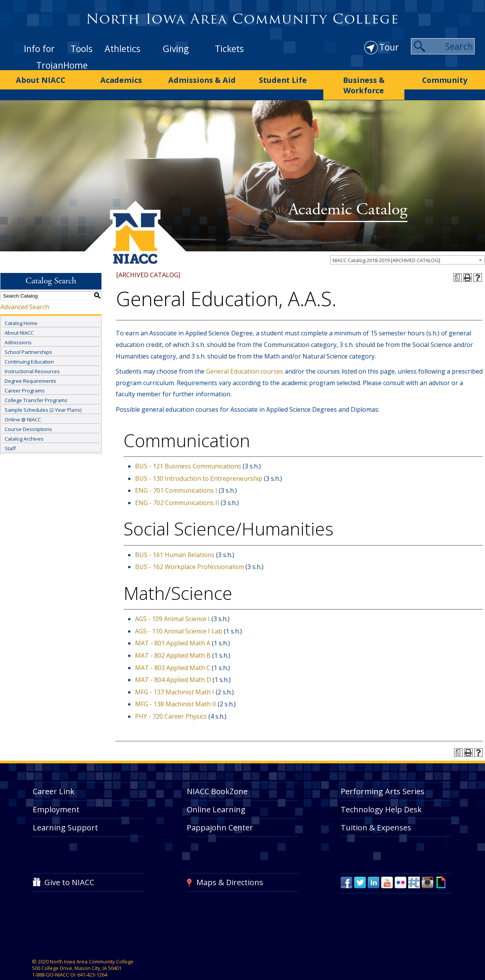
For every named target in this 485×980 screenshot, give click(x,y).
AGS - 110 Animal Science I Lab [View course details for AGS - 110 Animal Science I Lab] (179, 616)
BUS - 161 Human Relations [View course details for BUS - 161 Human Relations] (175, 539)
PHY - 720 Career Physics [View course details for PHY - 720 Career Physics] (171, 701)
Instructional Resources (32, 356)
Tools (82, 49)
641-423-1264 (92, 960)
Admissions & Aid (202, 78)
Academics (121, 78)
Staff (10, 433)
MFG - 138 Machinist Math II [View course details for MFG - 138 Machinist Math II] (176, 689)
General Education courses (245, 356)
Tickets (229, 49)
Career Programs (25, 375)
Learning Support (65, 812)
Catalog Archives (24, 423)
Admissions (18, 327)
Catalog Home (21, 308)
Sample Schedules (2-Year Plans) (43, 394)
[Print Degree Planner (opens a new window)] (458, 263)
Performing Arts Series (383, 776)
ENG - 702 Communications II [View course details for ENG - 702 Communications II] (177, 487)
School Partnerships (28, 337)
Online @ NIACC (23, 404)
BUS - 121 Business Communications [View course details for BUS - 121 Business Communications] (188, 451)
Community (445, 78)
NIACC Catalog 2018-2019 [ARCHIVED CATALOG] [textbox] (386, 245)
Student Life (283, 78)
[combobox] (407, 244)
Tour (389, 47)
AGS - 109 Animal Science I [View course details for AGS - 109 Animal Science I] (172, 604)
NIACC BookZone (217, 776)
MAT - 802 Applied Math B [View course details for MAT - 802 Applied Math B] (173, 640)
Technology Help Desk (381, 794)
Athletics (123, 49)
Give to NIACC (69, 867)
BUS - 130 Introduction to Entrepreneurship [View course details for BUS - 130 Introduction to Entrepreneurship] (199, 463)
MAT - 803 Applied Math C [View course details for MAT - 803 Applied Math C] (173, 652)
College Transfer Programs (36, 385)
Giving (176, 49)
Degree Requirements (30, 365)
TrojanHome (62, 65)
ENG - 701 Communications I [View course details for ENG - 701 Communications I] (176, 475)
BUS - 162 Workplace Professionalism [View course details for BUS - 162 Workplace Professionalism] (189, 552)
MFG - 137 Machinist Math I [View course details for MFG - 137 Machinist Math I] (175, 677)
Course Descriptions (28, 414)
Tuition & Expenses (376, 812)
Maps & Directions (230, 867)
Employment (56, 794)
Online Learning (216, 794)
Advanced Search (25, 292)
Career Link (54, 776)
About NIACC (41, 78)
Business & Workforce (364, 78)
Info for (39, 49)
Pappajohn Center (220, 812)
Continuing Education (29, 346)
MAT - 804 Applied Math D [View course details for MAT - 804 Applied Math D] (173, 665)
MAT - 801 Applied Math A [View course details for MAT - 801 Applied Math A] (173, 628)
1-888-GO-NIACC (51, 960)
